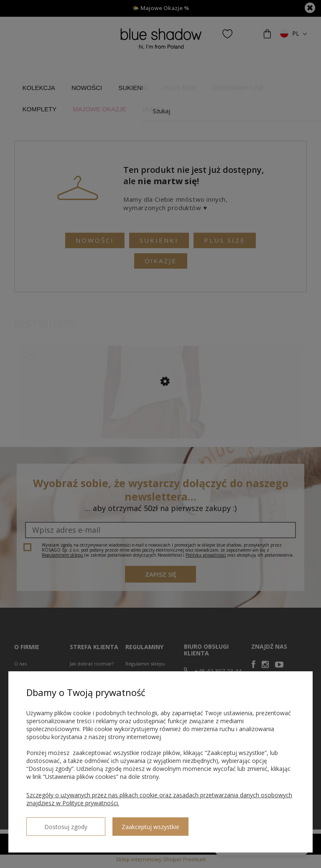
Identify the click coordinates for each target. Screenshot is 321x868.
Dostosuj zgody (56, 823)
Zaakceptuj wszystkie (132, 823)
